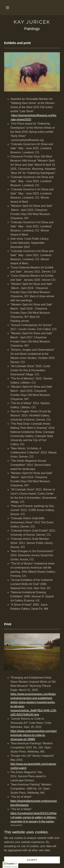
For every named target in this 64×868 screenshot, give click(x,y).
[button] (8, 8)
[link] (32, 22)
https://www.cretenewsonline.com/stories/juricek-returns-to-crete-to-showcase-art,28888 (34, 735)
